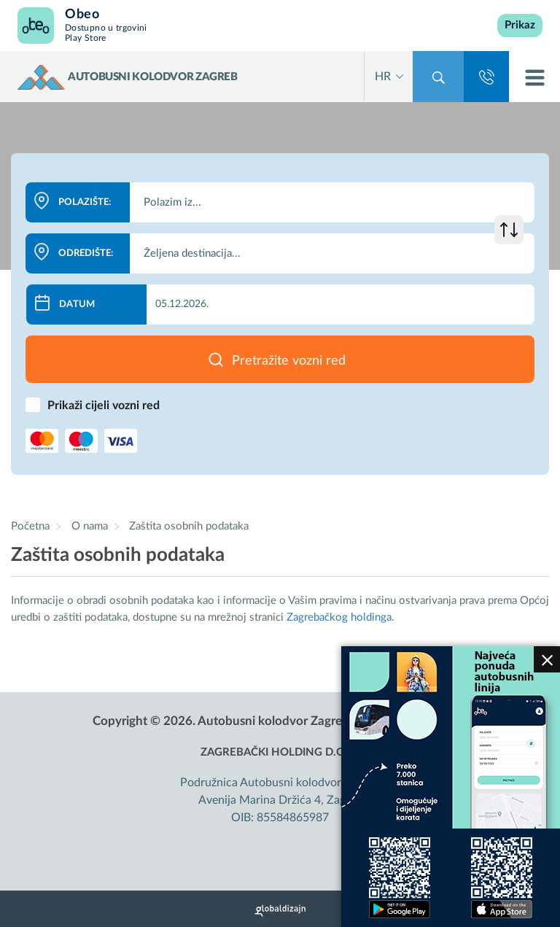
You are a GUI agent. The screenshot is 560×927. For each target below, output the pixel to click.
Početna (30, 526)
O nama (91, 526)
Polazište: (85, 202)
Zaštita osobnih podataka (189, 526)
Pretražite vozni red (289, 361)
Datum (77, 305)
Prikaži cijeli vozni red (104, 406)
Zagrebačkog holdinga (339, 617)
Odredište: (86, 253)
